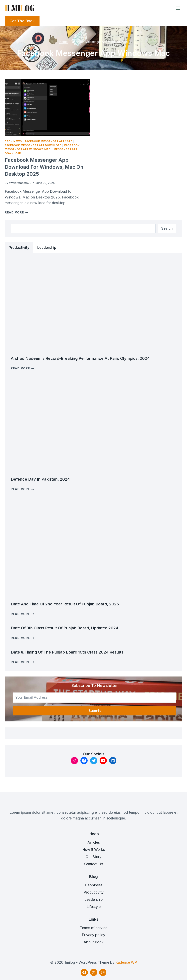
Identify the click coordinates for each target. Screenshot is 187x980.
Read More (16, 212)
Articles (94, 842)
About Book (94, 942)
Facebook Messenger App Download (33, 145)
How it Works (93, 850)
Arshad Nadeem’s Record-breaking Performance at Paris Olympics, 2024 (80, 358)
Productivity (94, 892)
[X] (94, 972)
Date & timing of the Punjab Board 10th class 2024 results (67, 652)
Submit (94, 711)
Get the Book (22, 21)
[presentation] (47, 108)
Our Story (93, 857)
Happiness (94, 885)
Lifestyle (94, 907)
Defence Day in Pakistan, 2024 (40, 479)
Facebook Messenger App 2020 (49, 141)
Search (167, 228)
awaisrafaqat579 (20, 183)
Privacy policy (93, 935)
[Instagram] (103, 972)
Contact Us (94, 864)
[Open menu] (178, 8)
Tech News (13, 141)
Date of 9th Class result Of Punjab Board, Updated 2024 (65, 628)
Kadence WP (126, 962)
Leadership (94, 899)
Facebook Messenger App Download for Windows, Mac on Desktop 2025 (44, 167)
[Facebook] (84, 972)
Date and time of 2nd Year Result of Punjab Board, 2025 (65, 604)
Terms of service (94, 928)
